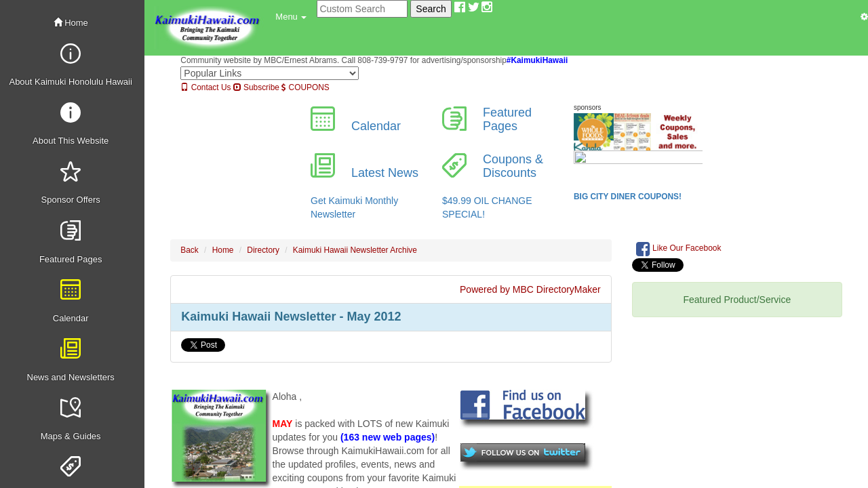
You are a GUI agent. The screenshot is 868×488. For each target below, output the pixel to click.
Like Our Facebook (679, 249)
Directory (263, 250)
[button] (291, 17)
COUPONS (305, 87)
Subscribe (256, 87)
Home (71, 23)
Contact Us (205, 87)
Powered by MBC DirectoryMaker (530, 289)
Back (189, 250)
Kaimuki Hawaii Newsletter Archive (355, 250)
